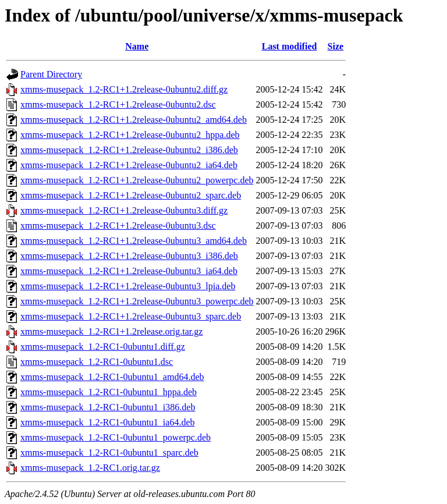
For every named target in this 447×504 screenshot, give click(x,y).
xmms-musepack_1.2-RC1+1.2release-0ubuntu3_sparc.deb (131, 316)
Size (336, 46)
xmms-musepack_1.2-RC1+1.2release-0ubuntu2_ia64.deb (129, 165)
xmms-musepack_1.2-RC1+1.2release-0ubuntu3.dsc (118, 226)
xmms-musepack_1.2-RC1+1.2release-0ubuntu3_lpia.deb (128, 286)
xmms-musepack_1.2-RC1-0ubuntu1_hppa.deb (109, 392)
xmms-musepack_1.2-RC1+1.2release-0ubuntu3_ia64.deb (129, 271)
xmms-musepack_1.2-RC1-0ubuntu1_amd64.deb (112, 377)
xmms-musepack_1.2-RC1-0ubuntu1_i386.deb (108, 407)
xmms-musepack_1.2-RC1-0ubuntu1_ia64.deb (108, 422)
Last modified (290, 46)
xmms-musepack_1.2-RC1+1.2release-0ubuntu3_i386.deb (129, 256)
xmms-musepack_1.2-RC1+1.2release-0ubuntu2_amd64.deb (134, 120)
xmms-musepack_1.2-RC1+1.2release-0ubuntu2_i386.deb (129, 150)
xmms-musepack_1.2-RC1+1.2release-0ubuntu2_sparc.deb (131, 195)
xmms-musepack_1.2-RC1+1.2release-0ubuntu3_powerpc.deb (137, 301)
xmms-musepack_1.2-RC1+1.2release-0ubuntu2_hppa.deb (130, 135)
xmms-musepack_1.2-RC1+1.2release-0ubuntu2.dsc (118, 104)
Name (137, 46)
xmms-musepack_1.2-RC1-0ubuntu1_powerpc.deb (116, 437)
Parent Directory (51, 74)
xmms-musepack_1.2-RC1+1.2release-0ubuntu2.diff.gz (124, 89)
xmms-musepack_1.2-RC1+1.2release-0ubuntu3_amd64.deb (134, 241)
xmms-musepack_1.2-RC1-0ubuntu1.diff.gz (103, 347)
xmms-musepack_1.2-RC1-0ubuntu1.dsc (97, 362)
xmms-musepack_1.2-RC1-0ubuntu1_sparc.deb (109, 452)
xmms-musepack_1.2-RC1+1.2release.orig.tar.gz (111, 331)
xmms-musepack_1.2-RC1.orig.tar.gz (90, 468)
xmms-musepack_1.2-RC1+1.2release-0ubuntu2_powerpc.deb (137, 180)
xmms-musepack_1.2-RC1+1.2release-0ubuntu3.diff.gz (124, 210)
